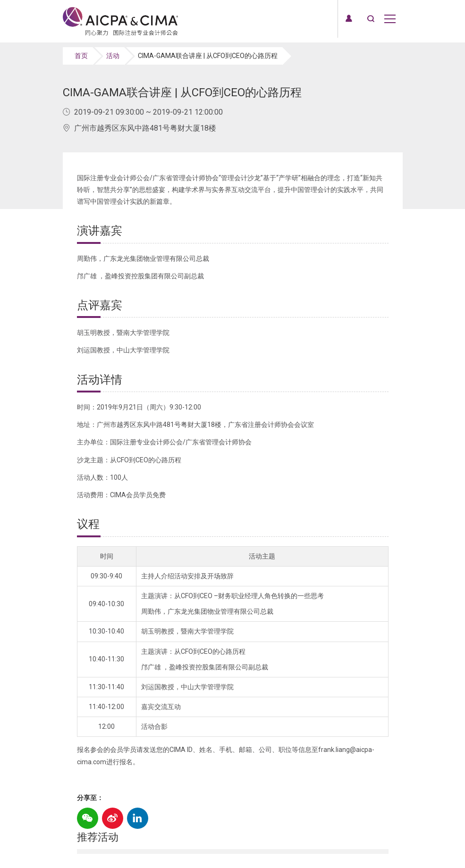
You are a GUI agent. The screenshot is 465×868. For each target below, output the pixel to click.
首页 (81, 56)
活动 (113, 56)
